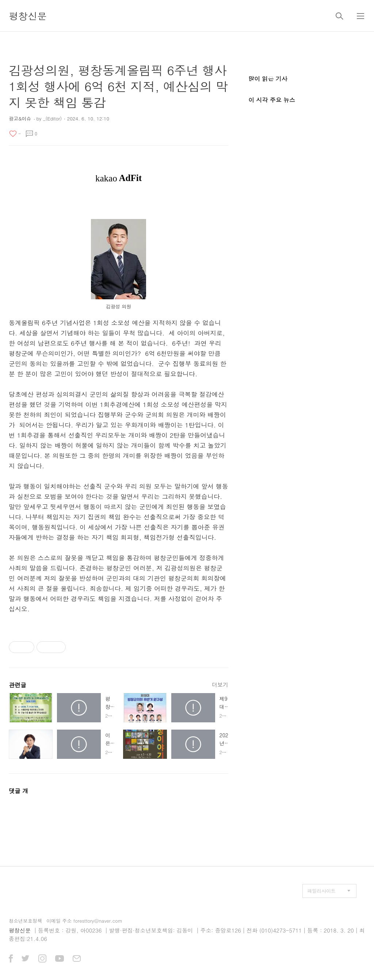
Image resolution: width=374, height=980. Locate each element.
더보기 (220, 685)
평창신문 (28, 16)
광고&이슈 (20, 118)
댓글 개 (18, 791)
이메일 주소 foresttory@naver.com (84, 921)
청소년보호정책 (25, 921)
